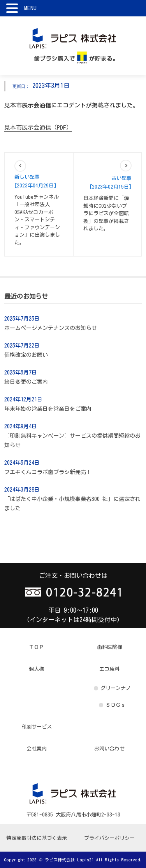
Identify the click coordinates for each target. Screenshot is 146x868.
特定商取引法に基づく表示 (37, 838)
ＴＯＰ (36, 647)
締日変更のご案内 (26, 382)
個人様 (36, 669)
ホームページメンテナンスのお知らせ (51, 328)
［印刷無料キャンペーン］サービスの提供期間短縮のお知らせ (72, 440)
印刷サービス (37, 727)
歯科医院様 (110, 647)
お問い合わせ (109, 749)
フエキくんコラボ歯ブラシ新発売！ (48, 472)
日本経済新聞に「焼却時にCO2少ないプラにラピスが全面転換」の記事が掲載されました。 (106, 213)
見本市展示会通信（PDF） (38, 127)
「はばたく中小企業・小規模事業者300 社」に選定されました (72, 504)
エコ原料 (109, 669)
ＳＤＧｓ (116, 705)
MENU (30, 8)
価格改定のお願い (26, 355)
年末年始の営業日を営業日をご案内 (48, 409)
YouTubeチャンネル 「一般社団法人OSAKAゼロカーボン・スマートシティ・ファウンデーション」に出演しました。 (37, 220)
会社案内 (37, 749)
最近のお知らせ (26, 296)
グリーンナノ (116, 688)
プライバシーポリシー (109, 838)
